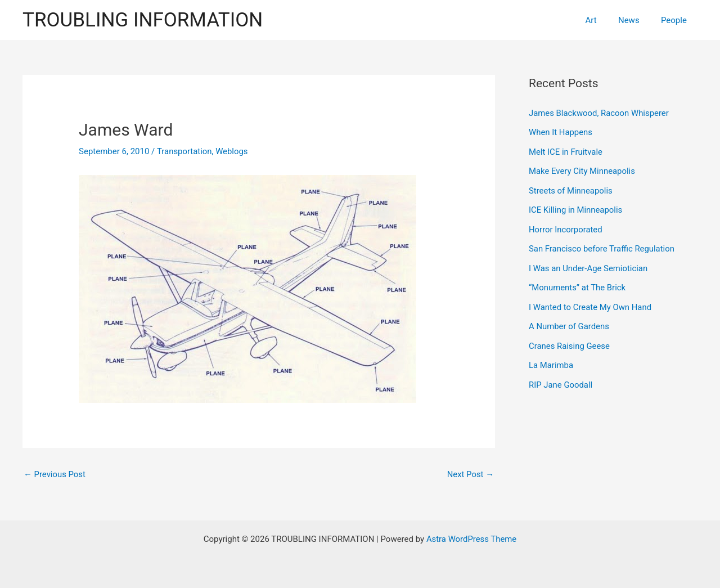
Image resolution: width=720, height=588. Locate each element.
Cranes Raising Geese (570, 341)
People (676, 20)
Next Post (470, 474)
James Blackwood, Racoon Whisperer (599, 113)
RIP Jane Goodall (561, 379)
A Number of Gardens (569, 322)
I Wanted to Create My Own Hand (591, 303)
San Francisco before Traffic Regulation (602, 246)
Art (602, 20)
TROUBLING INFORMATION (143, 20)
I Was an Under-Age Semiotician (589, 265)
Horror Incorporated (566, 227)
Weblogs (232, 151)
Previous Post (55, 474)
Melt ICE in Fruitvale (566, 151)
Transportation (184, 151)
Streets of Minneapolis (571, 189)
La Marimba (551, 360)
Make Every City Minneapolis (582, 170)
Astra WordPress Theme (471, 539)
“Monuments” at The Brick (578, 284)
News (636, 20)
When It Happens (561, 132)
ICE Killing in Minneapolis (576, 208)
